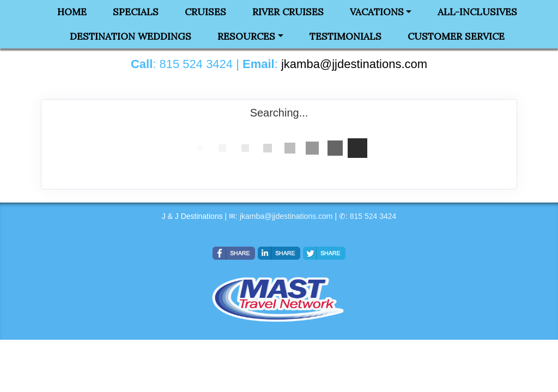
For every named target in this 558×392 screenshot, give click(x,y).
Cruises (205, 12)
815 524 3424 (373, 216)
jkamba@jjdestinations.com (286, 216)
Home (72, 12)
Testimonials (345, 36)
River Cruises (288, 12)
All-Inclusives (477, 12)
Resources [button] (246, 36)
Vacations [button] (377, 12)
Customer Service (456, 36)
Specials (136, 12)
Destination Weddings (131, 36)
